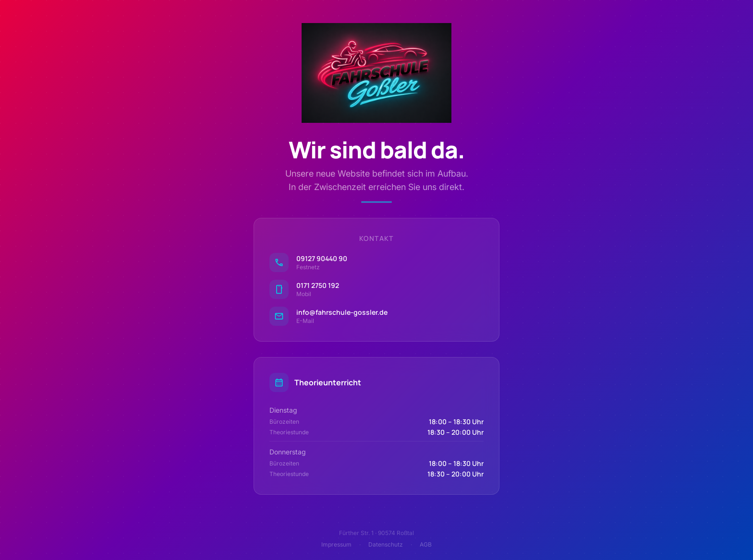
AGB (426, 544)
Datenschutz (386, 544)
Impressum (336, 544)
